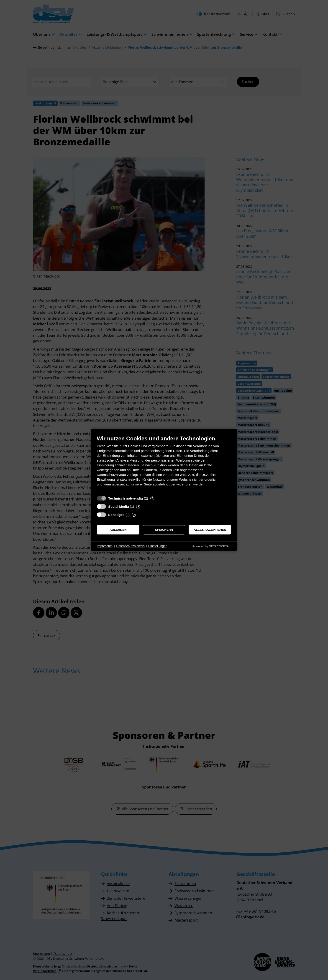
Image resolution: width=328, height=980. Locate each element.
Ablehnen (118, 530)
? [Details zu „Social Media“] (138, 506)
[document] (164, 464)
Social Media (119, 506)
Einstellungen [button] (158, 546)
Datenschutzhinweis (130, 546)
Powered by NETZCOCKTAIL (212, 546)
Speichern (164, 530)
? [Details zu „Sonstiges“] (134, 515)
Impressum (105, 546)
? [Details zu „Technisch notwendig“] (152, 498)
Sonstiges (116, 515)
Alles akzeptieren (210, 530)
